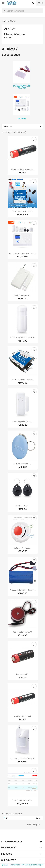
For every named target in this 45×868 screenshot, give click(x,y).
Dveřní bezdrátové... (22, 295)
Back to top (34, 825)
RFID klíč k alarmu (22, 506)
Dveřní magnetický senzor (22, 422)
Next (39, 818)
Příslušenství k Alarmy (15, 34)
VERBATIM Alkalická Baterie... (23, 169)
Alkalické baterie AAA (23, 716)
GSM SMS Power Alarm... (22, 211)
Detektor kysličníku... (22, 548)
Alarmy (10, 29)
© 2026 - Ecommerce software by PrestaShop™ (22, 865)
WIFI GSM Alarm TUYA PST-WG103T (23, 253)
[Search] (22, 11)
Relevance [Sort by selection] (22, 127)
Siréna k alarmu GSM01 (23, 632)
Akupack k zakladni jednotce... (22, 590)
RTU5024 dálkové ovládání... (22, 380)
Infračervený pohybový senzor (22, 337)
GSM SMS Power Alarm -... (23, 800)
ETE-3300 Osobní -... (22, 464)
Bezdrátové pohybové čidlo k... (23, 758)
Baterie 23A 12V (23, 674)
